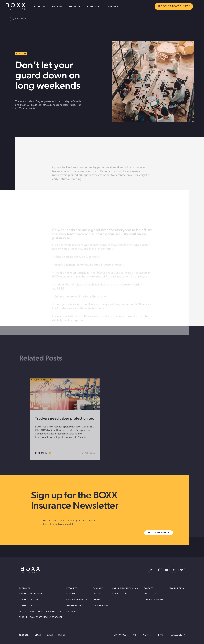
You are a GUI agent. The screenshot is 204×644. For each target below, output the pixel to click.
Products (40, 7)
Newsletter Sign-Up (159, 533)
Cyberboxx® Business (31, 594)
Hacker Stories (75, 606)
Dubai (50, 635)
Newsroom (99, 600)
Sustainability (100, 606)
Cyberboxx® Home (29, 600)
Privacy (161, 635)
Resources (93, 7)
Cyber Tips (19, 19)
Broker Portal (177, 588)
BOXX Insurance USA (16, 6)
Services (57, 7)
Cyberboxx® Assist (29, 606)
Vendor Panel (120, 594)
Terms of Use (119, 635)
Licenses (146, 635)
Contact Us (150, 594)
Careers (97, 594)
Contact (149, 588)
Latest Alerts (74, 612)
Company (112, 7)
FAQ (134, 635)
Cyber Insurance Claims (126, 588)
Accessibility (178, 635)
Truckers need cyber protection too (65, 429)
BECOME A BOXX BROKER (174, 7)
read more (43, 464)
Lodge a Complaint (154, 600)
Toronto (24, 635)
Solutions (75, 7)
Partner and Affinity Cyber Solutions (40, 612)
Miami (38, 635)
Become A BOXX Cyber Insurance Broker (41, 617)
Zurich (62, 635)
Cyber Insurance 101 (78, 600)
